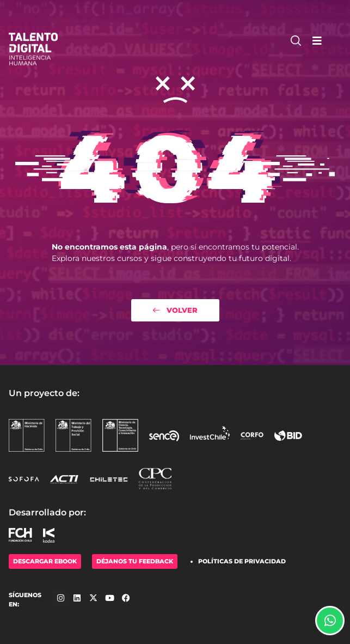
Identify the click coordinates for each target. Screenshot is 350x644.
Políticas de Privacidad (242, 561)
